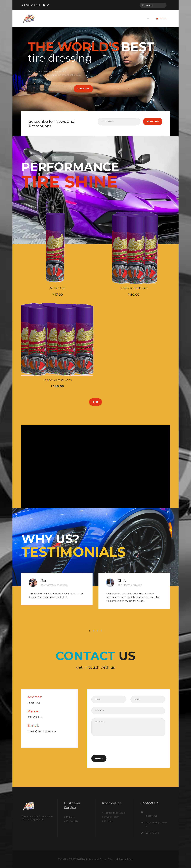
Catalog (108, 821)
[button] (90, 631)
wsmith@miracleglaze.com (42, 731)
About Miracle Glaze (115, 813)
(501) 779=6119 (35, 717)
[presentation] (114, 748)
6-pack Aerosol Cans (134, 288)
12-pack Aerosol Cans (57, 380)
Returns (70, 817)
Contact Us (72, 821)
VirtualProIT (64, 859)
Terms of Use (106, 859)
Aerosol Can (57, 288)
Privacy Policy (111, 817)
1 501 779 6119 (152, 833)
